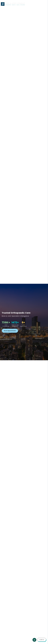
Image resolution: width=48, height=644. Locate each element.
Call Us (42, 640)
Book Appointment (10, 331)
